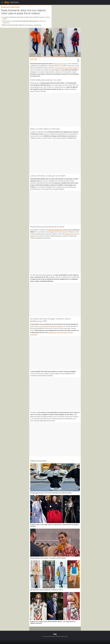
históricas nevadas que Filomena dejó (60, 230)
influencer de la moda (60, 64)
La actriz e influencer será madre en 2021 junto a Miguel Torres (23, 17)
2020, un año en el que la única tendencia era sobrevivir (47, 326)
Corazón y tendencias (34, 25)
